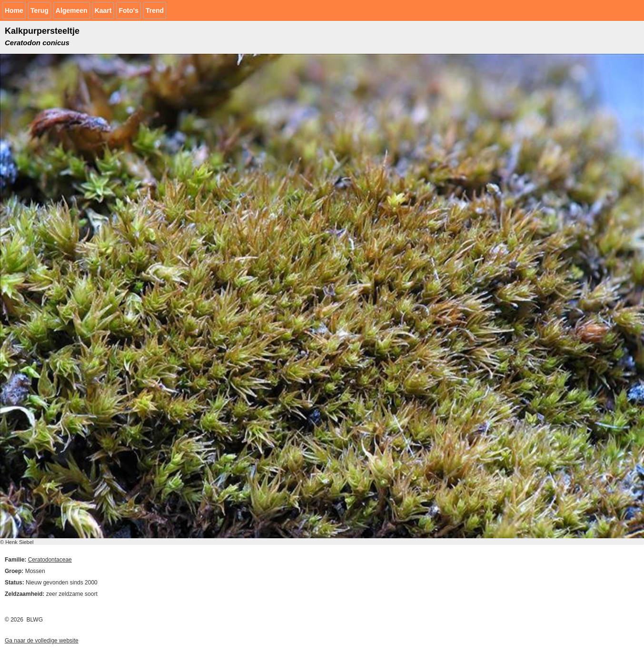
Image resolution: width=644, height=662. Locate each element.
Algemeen (72, 10)
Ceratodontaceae (50, 560)
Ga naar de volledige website (42, 641)
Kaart (103, 10)
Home (14, 10)
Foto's (128, 10)
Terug (40, 10)
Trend (155, 10)
